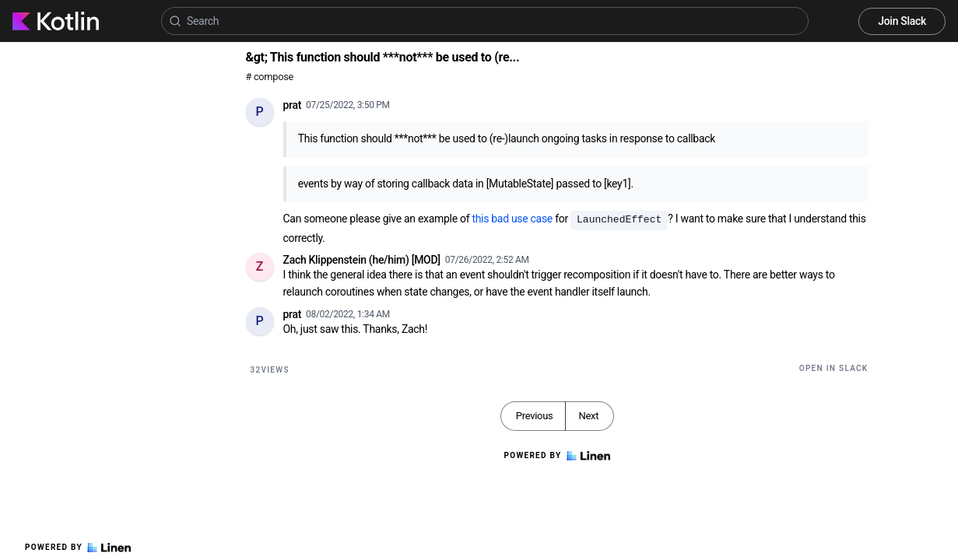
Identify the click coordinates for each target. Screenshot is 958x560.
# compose (270, 77)
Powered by (78, 548)
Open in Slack (834, 368)
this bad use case (512, 219)
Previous (535, 416)
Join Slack (902, 21)
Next (588, 416)
